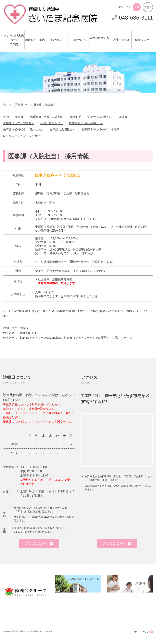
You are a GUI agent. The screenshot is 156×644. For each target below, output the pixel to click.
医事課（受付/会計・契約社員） (23, 129)
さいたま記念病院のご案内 (14, 40)
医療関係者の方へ (99, 40)
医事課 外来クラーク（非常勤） (102, 129)
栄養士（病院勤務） (100, 117)
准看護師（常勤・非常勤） (47, 117)
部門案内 (57, 40)
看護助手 (75, 117)
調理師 (123, 117)
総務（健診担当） (52, 123)
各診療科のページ (31, 413)
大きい (148, 7)
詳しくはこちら (39, 543)
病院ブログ (142, 40)
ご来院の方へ (78, 40)
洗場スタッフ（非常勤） (19, 123)
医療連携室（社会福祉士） (86, 123)
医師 (6, 117)
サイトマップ (144, 632)
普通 (137, 7)
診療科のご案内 (35, 40)
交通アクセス (121, 40)
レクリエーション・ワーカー (22, 136)
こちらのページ (39, 422)
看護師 (19, 117)
